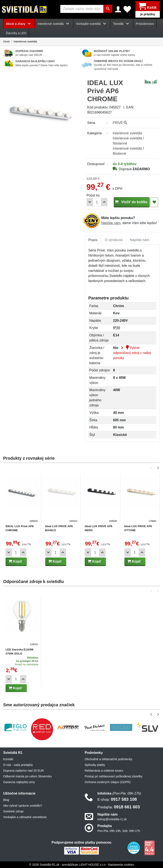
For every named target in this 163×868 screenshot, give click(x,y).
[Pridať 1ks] (104, 202)
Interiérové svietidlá (25, 41)
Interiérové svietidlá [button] (54, 24)
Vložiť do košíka (132, 202)
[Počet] (97, 202)
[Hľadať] (108, 9)
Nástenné (120, 143)
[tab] (93, 240)
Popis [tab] (93, 240)
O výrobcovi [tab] (114, 240)
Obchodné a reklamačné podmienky (108, 759)
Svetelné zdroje (13, 812)
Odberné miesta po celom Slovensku (27, 776)
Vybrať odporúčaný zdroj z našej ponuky (132, 353)
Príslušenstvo (145, 24)
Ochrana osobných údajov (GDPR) (108, 782)
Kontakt (8, 759)
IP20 (117, 328)
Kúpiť (15, 561)
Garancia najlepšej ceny (19, 782)
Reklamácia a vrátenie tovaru (104, 771)
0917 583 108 (117, 799)
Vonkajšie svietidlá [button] (92, 24)
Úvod (6, 41)
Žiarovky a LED (16, 33)
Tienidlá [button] (122, 24)
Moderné (119, 154)
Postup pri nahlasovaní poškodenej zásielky (114, 776)
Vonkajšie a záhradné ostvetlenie (25, 817)
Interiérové (127, 133)
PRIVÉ (120, 123)
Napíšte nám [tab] (140, 240)
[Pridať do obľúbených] (154, 202)
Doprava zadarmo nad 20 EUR (23, 771)
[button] (152, 468)
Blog (6, 800)
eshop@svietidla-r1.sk (112, 819)
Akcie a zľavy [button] (19, 24)
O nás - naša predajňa (18, 765)
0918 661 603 (119, 807)
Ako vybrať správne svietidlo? (23, 806)
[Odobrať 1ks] (90, 202)
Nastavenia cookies (121, 865)
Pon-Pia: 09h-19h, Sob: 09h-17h (119, 831)
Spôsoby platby (95, 765)
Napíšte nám (111, 223)
